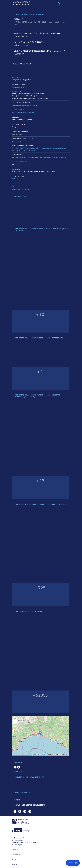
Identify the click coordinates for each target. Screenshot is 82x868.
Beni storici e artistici (35, 14)
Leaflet (35, 754)
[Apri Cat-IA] (73, 863)
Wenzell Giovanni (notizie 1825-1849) (35, 33)
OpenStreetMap (44, 754)
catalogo (17, 14)
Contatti (15, 859)
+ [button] (15, 719)
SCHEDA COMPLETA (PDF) (20, 189)
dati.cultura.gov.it (18, 840)
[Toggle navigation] (59, 3)
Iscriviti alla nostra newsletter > (30, 805)
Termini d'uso (16, 854)
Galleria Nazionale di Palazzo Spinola (24, 105)
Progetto (15, 849)
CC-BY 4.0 (15, 179)
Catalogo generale (21, 3)
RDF (13, 186)
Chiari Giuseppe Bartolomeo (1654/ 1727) (37, 51)
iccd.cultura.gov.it (18, 838)
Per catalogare (17, 845)
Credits (14, 864)
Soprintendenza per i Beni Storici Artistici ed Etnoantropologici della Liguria (37, 157)
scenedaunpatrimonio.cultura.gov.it (24, 842)
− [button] (15, 722)
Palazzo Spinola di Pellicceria (22, 113)
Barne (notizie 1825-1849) (29, 42)
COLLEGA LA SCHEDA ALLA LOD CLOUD (30, 777)
